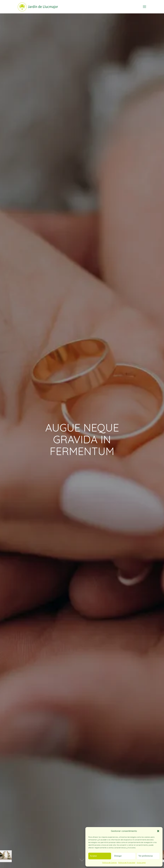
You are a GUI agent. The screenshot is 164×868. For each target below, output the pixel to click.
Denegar (118, 856)
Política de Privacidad (127, 862)
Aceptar (93, 856)
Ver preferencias (146, 856)
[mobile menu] (144, 7)
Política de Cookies (110, 862)
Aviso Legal (141, 862)
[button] (158, 831)
